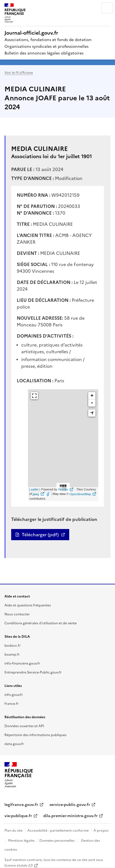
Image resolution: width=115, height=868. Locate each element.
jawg (36, 494)
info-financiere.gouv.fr (22, 663)
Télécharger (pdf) (40, 535)
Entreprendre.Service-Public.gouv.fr (33, 672)
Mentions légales (21, 840)
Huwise (63, 489)
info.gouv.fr (14, 694)
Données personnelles (57, 840)
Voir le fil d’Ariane (19, 72)
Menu (107, 8)
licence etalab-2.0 (19, 865)
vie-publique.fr (18, 815)
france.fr (12, 703)
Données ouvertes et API (24, 726)
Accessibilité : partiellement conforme (58, 830)
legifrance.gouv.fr (21, 804)
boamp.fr (12, 654)
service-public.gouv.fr (70, 804)
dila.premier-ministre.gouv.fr (70, 815)
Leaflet (34, 489)
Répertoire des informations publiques (35, 735)
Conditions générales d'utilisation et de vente (41, 623)
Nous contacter (17, 614)
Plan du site (14, 830)
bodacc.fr (13, 645)
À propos (101, 830)
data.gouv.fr (14, 744)
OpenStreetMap (80, 494)
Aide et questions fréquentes (28, 605)
